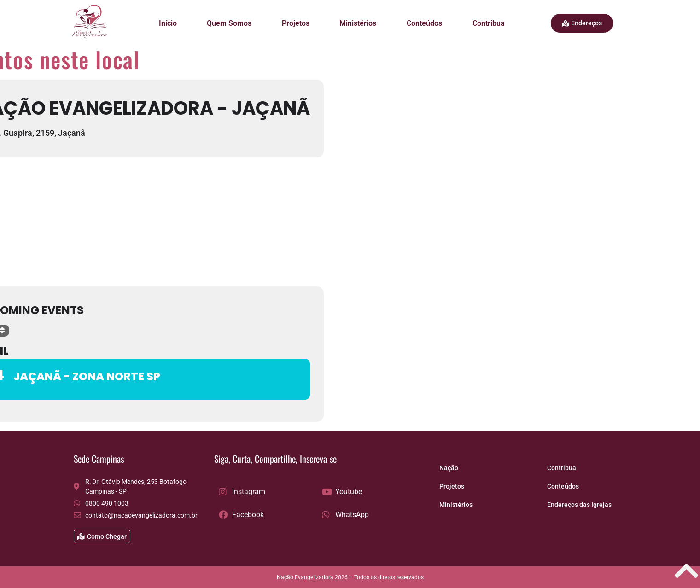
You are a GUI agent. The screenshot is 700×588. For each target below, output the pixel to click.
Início (168, 23)
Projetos (296, 23)
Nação (449, 468)
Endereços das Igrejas (579, 505)
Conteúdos (424, 23)
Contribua (489, 23)
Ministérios (358, 23)
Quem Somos (229, 23)
